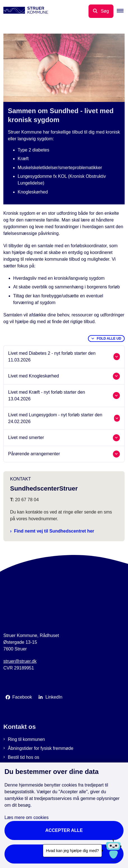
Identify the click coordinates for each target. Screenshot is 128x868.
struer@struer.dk (20, 661)
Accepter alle (64, 830)
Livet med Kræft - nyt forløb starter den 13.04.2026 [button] (47, 396)
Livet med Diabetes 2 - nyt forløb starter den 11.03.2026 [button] (52, 357)
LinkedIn (54, 697)
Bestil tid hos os (24, 757)
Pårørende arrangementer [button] (34, 454)
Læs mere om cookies (26, 817)
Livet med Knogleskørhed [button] (33, 376)
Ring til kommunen (26, 739)
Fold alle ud (109, 339)
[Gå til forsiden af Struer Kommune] (24, 11)
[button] (122, 11)
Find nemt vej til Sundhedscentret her (54, 531)
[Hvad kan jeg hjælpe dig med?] (113, 851)
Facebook (22, 697)
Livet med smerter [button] (26, 438)
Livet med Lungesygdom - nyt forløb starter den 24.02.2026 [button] (55, 418)
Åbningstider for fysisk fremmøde (41, 748)
